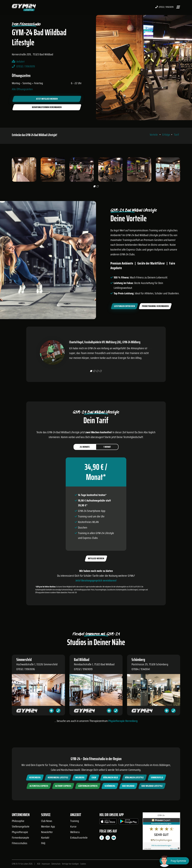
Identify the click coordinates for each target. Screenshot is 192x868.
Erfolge (166, 135)
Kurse (73, 826)
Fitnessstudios (20, 843)
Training (75, 821)
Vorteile (154, 135)
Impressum (46, 864)
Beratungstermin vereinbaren (47, 107)
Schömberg (110, 786)
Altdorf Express (63, 786)
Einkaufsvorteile (79, 838)
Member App (48, 826)
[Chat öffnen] (174, 861)
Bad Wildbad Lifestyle (152, 786)
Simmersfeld (157, 777)
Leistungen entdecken (124, 306)
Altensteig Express (39, 786)
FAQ (43, 843)
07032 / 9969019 (164, 7)
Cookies (83, 864)
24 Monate (85, 447)
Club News (47, 821)
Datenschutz (56, 864)
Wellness (75, 832)
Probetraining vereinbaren (155, 306)
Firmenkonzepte (20, 838)
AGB (39, 864)
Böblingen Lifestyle (134, 777)
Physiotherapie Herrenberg (123, 721)
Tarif (176, 135)
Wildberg (80, 777)
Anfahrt (20, 62)
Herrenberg (35, 777)
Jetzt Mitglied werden (47, 99)
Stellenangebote (21, 826)
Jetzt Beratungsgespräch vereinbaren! (96, 580)
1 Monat (107, 447)
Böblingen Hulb (111, 777)
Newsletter (47, 832)
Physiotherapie (20, 832)
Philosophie (18, 821)
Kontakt (45, 838)
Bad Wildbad (128, 786)
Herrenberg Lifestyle (58, 777)
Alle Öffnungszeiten (22, 89)
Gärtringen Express (88, 786)
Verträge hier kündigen (70, 864)
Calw (94, 777)
